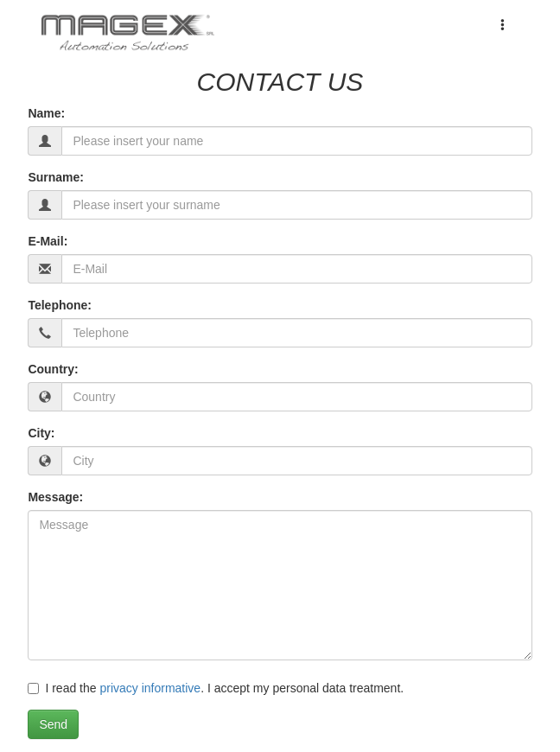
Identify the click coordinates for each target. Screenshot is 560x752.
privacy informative (150, 688)
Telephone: (60, 305)
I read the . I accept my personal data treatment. (216, 688)
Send (53, 724)
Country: (53, 369)
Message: (55, 497)
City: (41, 433)
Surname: (56, 177)
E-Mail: (48, 241)
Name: (46, 113)
